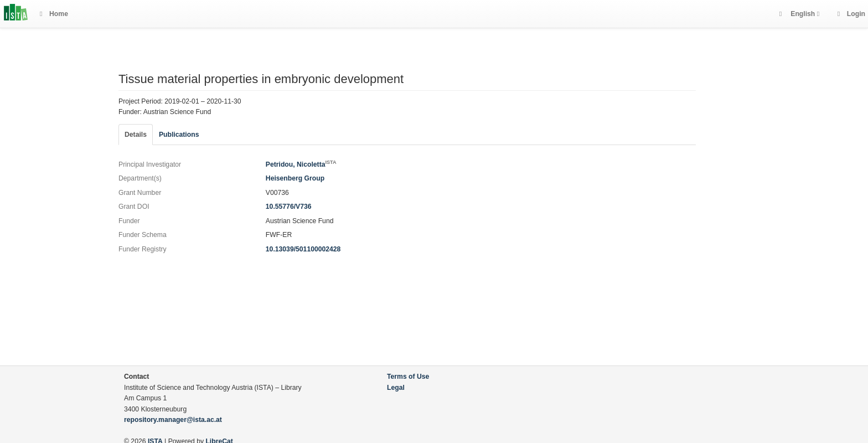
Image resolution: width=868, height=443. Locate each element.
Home (54, 14)
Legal (396, 388)
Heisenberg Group (295, 178)
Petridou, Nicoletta (301, 164)
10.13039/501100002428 (303, 249)
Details (136, 135)
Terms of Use (408, 377)
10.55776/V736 (289, 207)
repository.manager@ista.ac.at (173, 420)
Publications (179, 135)
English (803, 14)
